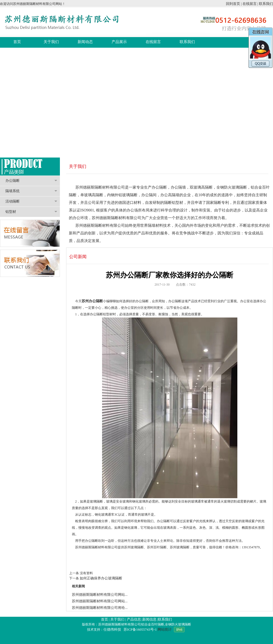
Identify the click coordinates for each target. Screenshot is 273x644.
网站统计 (165, 629)
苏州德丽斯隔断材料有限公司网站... (100, 595)
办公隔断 (31, 181)
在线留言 (250, 4)
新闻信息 (149, 619)
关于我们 (117, 619)
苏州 (85, 301)
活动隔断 (31, 201)
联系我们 (266, 4)
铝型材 (31, 212)
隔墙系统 (31, 191)
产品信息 (134, 619)
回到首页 (233, 4)
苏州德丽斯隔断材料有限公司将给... (100, 608)
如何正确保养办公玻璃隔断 (101, 578)
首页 (105, 619)
